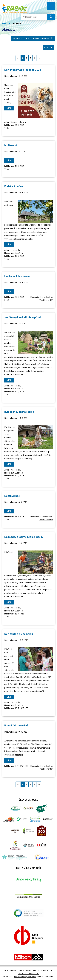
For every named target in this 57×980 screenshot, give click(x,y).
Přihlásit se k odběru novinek (33, 38)
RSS (48, 47)
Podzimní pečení (14, 186)
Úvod (4, 23)
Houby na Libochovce (17, 276)
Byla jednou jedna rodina (19, 412)
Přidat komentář (46, 300)
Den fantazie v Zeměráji (19, 634)
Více (9, 108)
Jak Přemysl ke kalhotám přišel (23, 317)
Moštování (11, 145)
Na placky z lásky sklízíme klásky (24, 537)
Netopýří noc (12, 496)
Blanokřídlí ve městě (16, 725)
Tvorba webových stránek (25, 977)
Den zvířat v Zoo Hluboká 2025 (23, 70)
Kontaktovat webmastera (29, 974)
